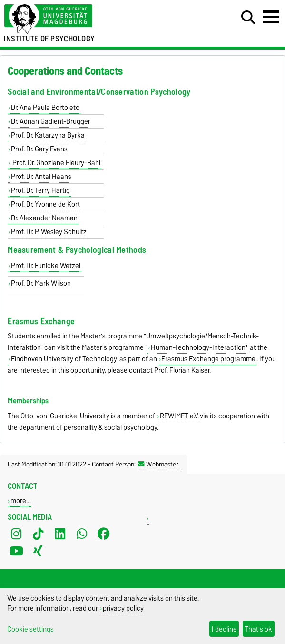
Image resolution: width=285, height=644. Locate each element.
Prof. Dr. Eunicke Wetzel (46, 266)
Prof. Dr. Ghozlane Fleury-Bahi (56, 163)
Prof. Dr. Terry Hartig (40, 190)
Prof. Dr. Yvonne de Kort (45, 204)
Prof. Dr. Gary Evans (39, 149)
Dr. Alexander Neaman (44, 218)
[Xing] (38, 551)
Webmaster (158, 464)
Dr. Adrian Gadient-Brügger (51, 121)
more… (21, 500)
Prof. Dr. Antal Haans (41, 177)
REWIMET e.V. (179, 416)
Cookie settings (30, 629)
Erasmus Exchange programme (208, 359)
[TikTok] (38, 534)
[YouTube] (16, 551)
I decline (224, 629)
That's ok (258, 629)
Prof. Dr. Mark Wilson (41, 283)
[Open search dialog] (248, 18)
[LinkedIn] (60, 534)
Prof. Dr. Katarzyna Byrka (48, 135)
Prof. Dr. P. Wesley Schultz (49, 232)
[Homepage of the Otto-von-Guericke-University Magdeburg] (87, 19)
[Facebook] (104, 534)
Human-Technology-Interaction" (199, 347)
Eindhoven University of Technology (64, 359)
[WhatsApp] (82, 534)
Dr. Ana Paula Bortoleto (45, 108)
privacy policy (123, 608)
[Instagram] (16, 534)
